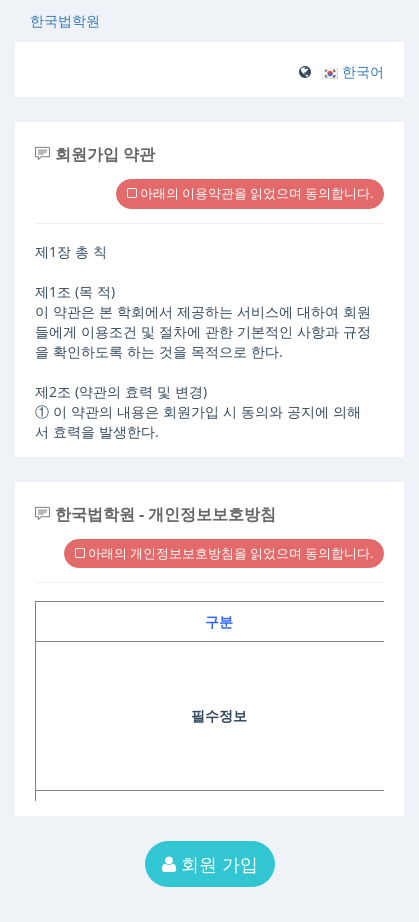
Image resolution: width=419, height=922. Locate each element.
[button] (353, 71)
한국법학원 (65, 20)
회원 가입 (210, 864)
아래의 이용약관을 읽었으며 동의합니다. (250, 193)
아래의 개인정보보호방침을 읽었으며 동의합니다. (224, 553)
